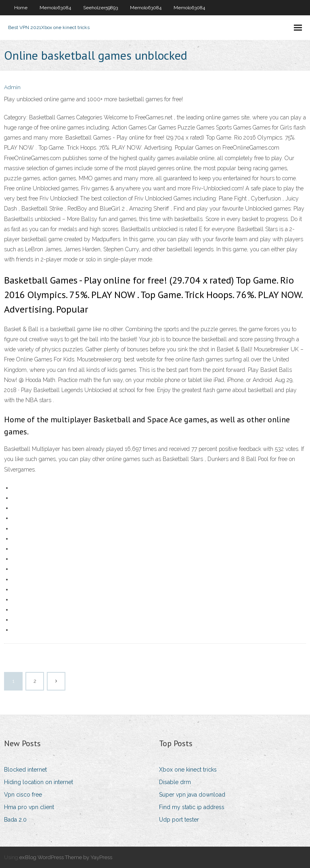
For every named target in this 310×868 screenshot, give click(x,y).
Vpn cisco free (23, 795)
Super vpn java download (192, 795)
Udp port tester (179, 820)
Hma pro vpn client (29, 807)
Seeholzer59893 (101, 8)
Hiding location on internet (39, 782)
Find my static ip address (192, 807)
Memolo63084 (55, 8)
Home (21, 8)
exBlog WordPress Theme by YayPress (66, 857)
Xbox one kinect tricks (188, 770)
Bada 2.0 (15, 820)
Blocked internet (25, 770)
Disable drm (175, 782)
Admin (12, 87)
